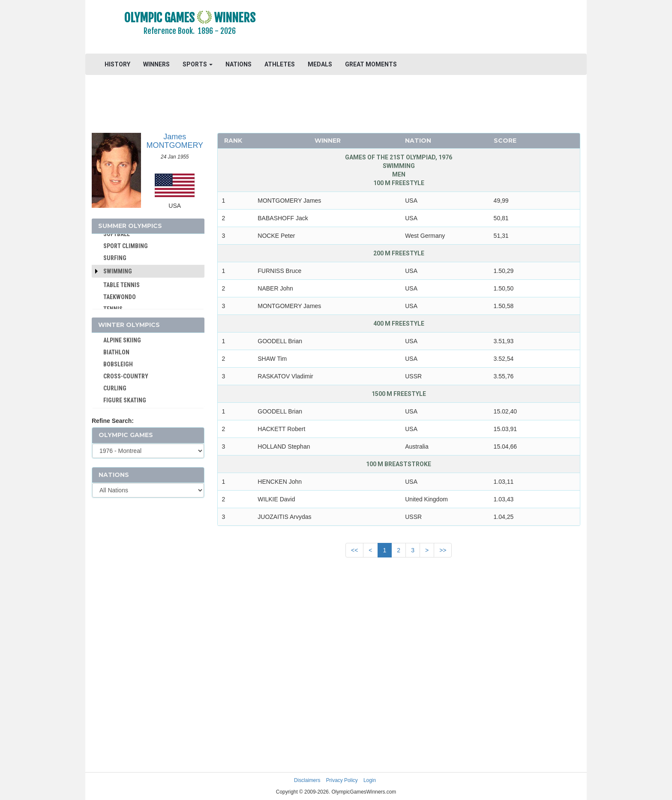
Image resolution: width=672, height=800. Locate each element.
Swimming (118, 271)
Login (370, 780)
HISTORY (117, 64)
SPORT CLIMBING (126, 246)
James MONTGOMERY (175, 141)
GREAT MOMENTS (371, 64)
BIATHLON (116, 352)
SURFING (115, 258)
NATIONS (238, 64)
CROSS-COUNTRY (126, 376)
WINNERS (156, 64)
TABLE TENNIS (121, 285)
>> (443, 550)
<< (354, 550)
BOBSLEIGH (118, 364)
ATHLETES (280, 64)
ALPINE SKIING (122, 340)
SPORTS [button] (198, 64)
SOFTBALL (117, 234)
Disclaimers (307, 780)
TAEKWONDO (120, 297)
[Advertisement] (441, 28)
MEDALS (320, 64)
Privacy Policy (342, 780)
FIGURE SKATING (125, 400)
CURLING (115, 388)
